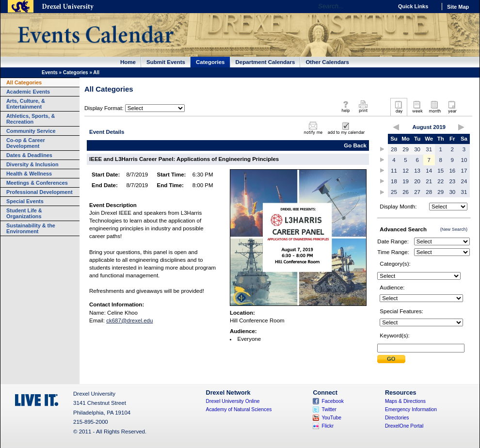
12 (406, 171)
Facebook (333, 401)
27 (417, 192)
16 (452, 171)
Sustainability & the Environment (31, 228)
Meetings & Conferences (37, 183)
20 (417, 181)
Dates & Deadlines (29, 155)
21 (429, 181)
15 (440, 171)
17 (464, 171)
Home (128, 62)
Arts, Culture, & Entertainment (26, 104)
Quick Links (413, 6)
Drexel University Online (233, 401)
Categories (210, 62)
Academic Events (28, 92)
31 (429, 149)
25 (394, 192)
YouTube (331, 418)
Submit (391, 359)
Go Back (355, 145)
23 (452, 181)
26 (406, 192)
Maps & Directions (405, 401)
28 (394, 149)
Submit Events (166, 62)
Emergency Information (411, 409)
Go (383, 6)
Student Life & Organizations (24, 213)
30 (417, 149)
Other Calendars (327, 62)
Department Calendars (265, 62)
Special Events (25, 201)
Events (50, 72)
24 (464, 181)
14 (429, 171)
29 (406, 149)
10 (464, 160)
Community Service (31, 131)
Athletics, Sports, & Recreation (31, 119)
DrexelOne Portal (404, 426)
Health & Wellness (29, 174)
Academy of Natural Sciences (239, 409)
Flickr (328, 426)
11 (394, 171)
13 (417, 171)
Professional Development (40, 192)
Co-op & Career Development (26, 143)
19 (406, 181)
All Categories (24, 82)
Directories (397, 418)
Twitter (329, 409)
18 (394, 181)
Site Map (458, 7)
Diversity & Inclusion (32, 164)
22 (440, 181)
